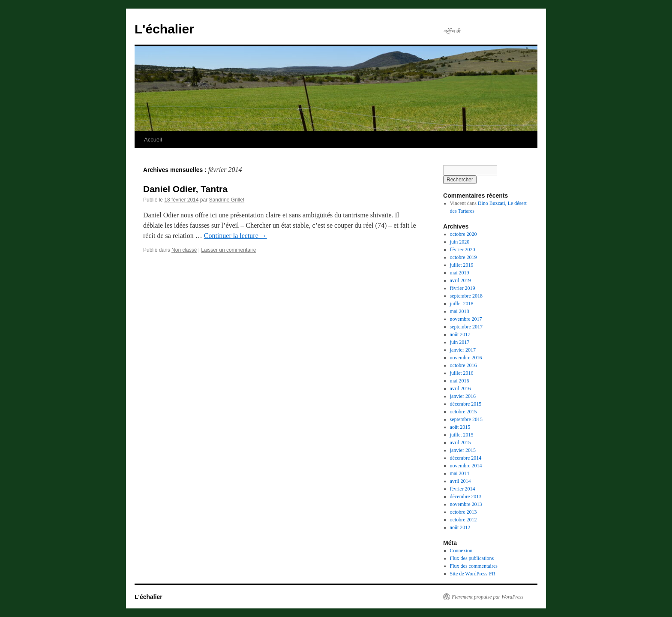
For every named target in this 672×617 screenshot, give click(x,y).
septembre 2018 (466, 296)
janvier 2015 (463, 450)
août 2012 (460, 527)
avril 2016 (460, 388)
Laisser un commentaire (228, 250)
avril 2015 (460, 442)
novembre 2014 (466, 466)
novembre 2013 (466, 504)
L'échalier (164, 29)
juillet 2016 (462, 373)
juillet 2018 (462, 304)
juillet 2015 (462, 435)
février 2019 (463, 288)
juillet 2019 (462, 265)
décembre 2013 (466, 497)
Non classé (184, 250)
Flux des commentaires (474, 566)
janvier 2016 (463, 396)
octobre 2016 (463, 365)
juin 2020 (460, 242)
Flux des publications (472, 558)
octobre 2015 (463, 412)
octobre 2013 (463, 512)
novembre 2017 (466, 319)
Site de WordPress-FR (473, 574)
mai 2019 (460, 273)
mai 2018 (460, 311)
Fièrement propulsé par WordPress (487, 597)
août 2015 (460, 427)
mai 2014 (460, 473)
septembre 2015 (466, 419)
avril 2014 (460, 481)
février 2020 (463, 250)
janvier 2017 (463, 350)
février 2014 (463, 489)
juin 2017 (460, 342)
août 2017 (460, 334)
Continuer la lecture (235, 236)
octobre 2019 (463, 257)
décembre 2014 (466, 458)
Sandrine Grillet (226, 200)
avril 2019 (460, 280)
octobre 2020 (463, 234)
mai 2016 (460, 381)
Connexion (461, 551)
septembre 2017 (466, 327)
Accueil (153, 140)
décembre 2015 (466, 404)
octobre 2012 (463, 520)
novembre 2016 (466, 358)
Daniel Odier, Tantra (185, 189)
